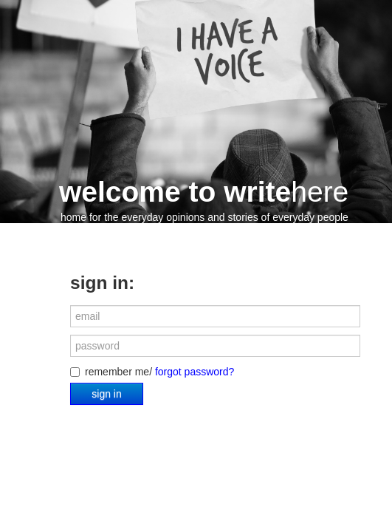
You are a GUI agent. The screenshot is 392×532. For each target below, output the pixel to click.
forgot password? (195, 372)
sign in (106, 394)
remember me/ (152, 372)
